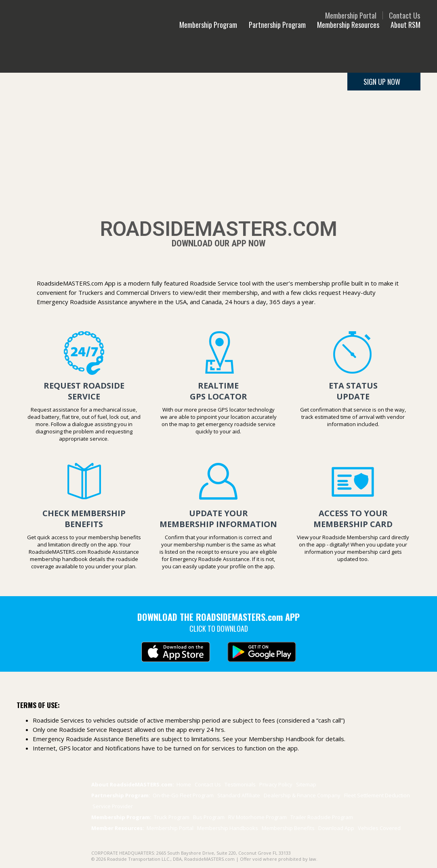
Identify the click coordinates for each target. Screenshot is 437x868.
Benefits (288, 828)
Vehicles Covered (379, 828)
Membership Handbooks (228, 828)
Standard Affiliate (239, 795)
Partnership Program (277, 25)
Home (184, 784)
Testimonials (240, 784)
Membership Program (209, 25)
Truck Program (172, 817)
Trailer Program (322, 817)
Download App (336, 828)
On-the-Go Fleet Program (183, 795)
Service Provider (113, 806)
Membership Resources (348, 25)
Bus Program (209, 817)
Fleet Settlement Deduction (377, 795)
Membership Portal (351, 15)
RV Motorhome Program (258, 817)
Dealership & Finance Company (302, 795)
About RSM (405, 25)
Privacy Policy (276, 784)
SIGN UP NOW (382, 82)
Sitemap (306, 784)
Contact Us (404, 15)
